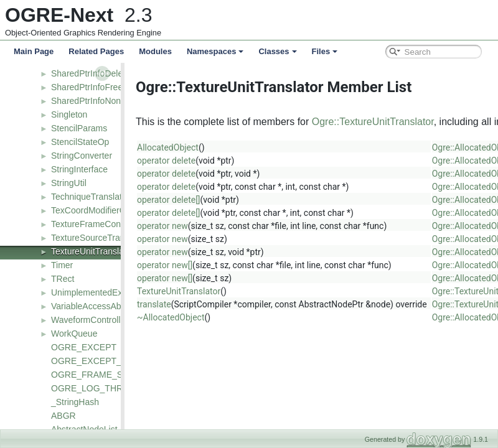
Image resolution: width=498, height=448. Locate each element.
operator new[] (161, 265)
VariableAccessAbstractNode (107, 306)
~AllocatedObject (167, 317)
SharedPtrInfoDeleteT (93, 73)
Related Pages (96, 51)
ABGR (63, 416)
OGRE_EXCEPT (84, 347)
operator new (159, 226)
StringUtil (69, 183)
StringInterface (79, 169)
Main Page (34, 51)
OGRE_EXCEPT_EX (92, 361)
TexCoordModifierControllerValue (115, 210)
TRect (63, 279)
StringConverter (82, 156)
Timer (62, 265)
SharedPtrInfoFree (87, 87)
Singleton (69, 114)
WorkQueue (74, 334)
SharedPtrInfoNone (88, 101)
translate (150, 304)
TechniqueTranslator (90, 197)
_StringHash (75, 402)
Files (325, 51)
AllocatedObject (164, 147)
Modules (155, 51)
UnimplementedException (101, 292)
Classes (277, 51)
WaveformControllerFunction (106, 320)
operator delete (162, 161)
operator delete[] (165, 200)
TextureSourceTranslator (99, 238)
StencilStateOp (80, 142)
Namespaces (215, 51)
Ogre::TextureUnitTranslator (369, 122)
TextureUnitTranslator (92, 251)
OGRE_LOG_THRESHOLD (105, 388)
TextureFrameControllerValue (108, 224)
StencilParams (79, 128)
